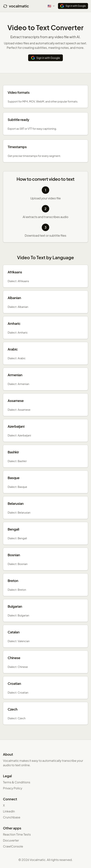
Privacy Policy (13, 788)
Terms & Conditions (17, 782)
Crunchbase (12, 817)
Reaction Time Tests (17, 834)
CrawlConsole (13, 846)
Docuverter (11, 840)
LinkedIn (9, 811)
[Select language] (51, 6)
